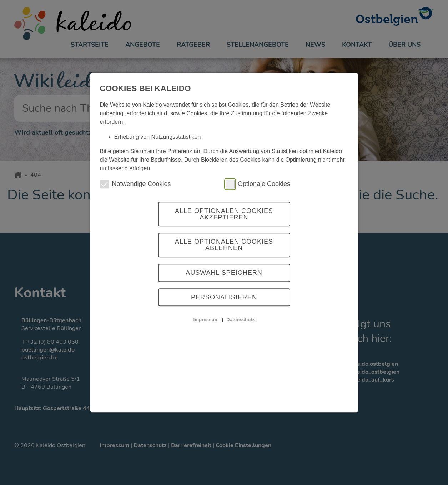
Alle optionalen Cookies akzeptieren (224, 214)
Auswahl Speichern (224, 273)
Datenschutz (240, 320)
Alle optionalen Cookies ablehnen (224, 245)
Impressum (206, 320)
